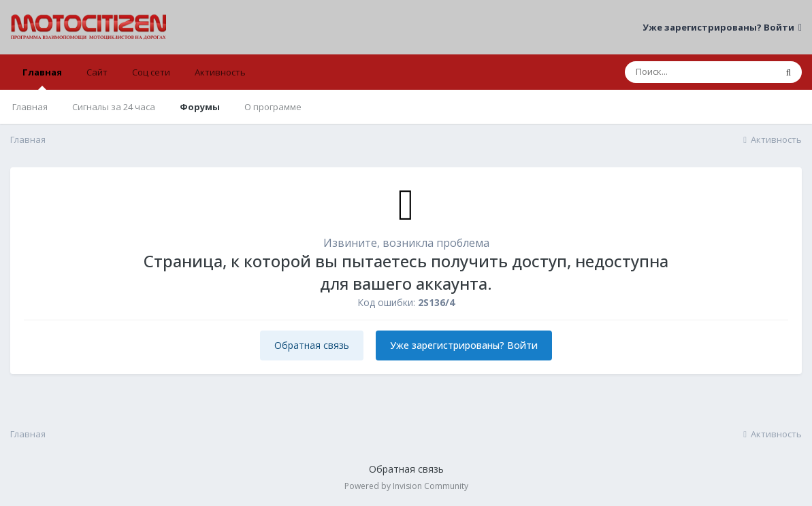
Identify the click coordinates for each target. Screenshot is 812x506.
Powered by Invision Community (406, 486)
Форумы (200, 107)
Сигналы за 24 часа (114, 107)
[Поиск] (700, 72)
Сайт (97, 72)
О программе (273, 107)
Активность (220, 72)
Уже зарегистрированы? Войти (722, 27)
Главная (42, 78)
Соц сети (151, 72)
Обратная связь (312, 345)
